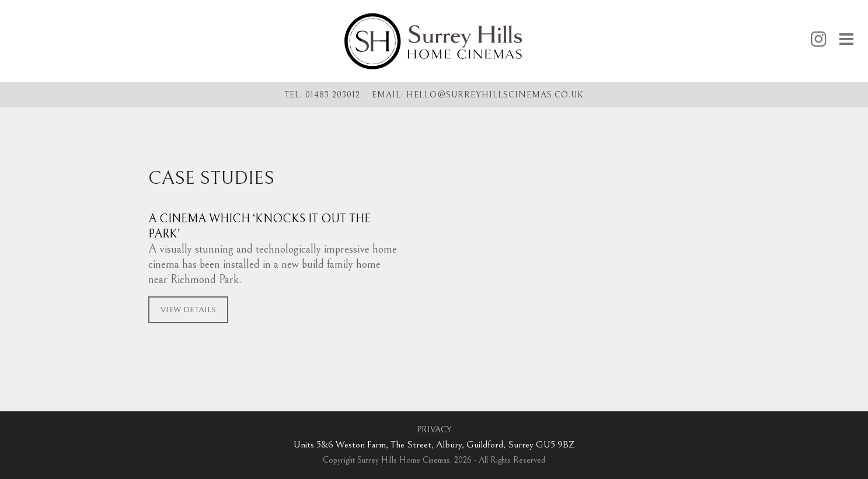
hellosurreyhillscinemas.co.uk (495, 94)
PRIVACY (434, 430)
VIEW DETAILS (188, 310)
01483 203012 (333, 95)
